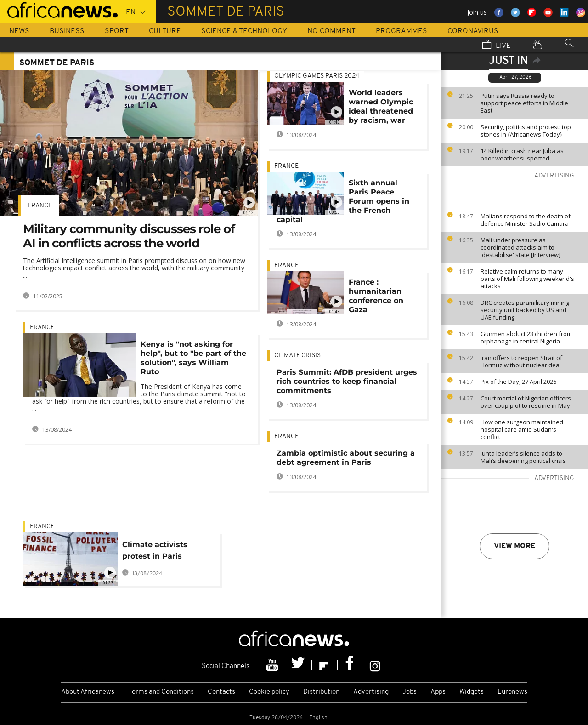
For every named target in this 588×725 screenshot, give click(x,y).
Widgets (472, 692)
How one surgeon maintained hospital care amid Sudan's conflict (522, 429)
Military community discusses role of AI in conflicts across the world (129, 236)
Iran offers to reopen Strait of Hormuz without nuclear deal (521, 361)
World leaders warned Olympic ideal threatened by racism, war (381, 106)
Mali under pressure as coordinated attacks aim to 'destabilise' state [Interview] (520, 247)
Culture (165, 31)
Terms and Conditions (161, 692)
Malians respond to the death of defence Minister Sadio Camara (526, 220)
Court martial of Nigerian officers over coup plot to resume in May (526, 402)
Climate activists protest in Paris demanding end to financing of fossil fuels (158, 552)
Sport (117, 31)
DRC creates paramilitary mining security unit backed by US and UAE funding (525, 310)
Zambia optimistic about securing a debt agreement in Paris (346, 458)
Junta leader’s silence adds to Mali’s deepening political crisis (523, 457)
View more (514, 546)
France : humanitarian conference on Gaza (376, 296)
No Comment (331, 31)
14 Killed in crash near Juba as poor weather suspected (522, 154)
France (40, 206)
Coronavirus (473, 31)
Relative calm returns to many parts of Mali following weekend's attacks (527, 279)
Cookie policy (269, 692)
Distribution (321, 692)
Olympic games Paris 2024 (317, 76)
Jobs (410, 692)
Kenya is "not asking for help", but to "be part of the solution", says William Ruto (193, 358)
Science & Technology (244, 31)
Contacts (221, 692)
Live (497, 46)
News (19, 31)
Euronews (512, 692)
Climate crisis (297, 356)
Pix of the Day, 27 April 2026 (518, 382)
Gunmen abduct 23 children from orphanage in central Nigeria (526, 337)
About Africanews (88, 692)
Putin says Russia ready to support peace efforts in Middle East (524, 103)
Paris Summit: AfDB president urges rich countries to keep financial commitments (347, 381)
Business (67, 31)
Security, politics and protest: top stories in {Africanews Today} (526, 131)
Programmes (401, 31)
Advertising (371, 692)
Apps (438, 692)
